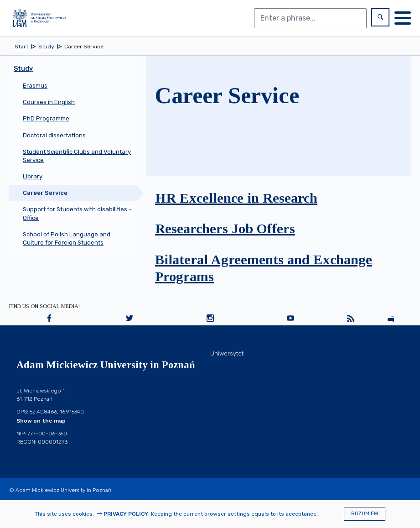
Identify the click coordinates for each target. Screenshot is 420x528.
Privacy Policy (126, 514)
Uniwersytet (227, 353)
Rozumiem (365, 514)
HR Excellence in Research (236, 198)
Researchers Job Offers (225, 228)
